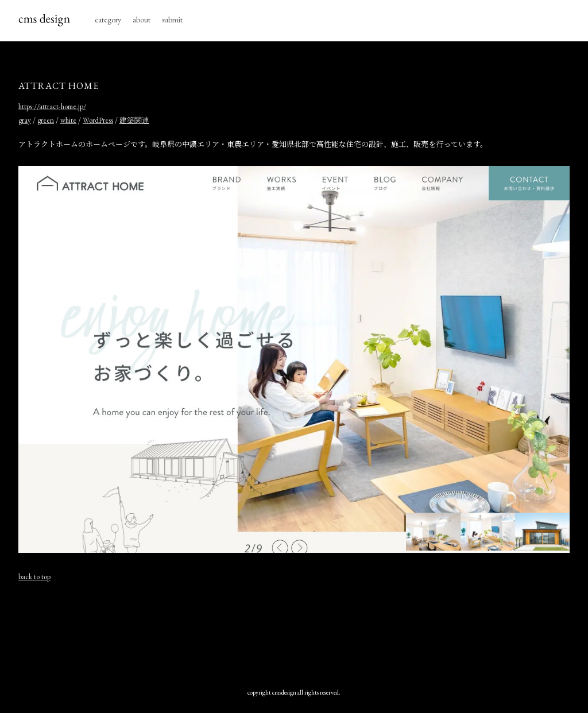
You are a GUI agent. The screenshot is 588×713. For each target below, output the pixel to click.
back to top (34, 577)
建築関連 (134, 120)
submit (172, 20)
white (68, 120)
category (108, 20)
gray (25, 120)
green (46, 120)
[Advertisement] (294, 632)
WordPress (98, 120)
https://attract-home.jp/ (52, 106)
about (142, 20)
